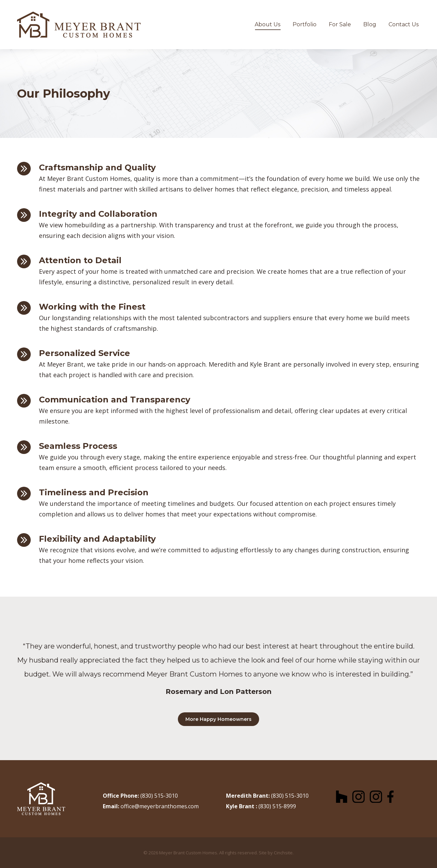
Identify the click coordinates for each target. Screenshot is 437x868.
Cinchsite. (284, 853)
